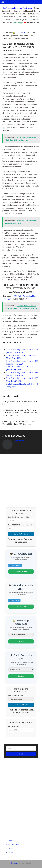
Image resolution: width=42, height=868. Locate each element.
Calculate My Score (21, 534)
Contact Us (10, 840)
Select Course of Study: (16, 695)
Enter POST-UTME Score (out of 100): (20, 525)
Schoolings (15, 863)
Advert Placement (12, 844)
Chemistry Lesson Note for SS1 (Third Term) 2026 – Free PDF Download (19, 423)
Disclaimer (10, 848)
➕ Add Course (14, 600)
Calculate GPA (21, 607)
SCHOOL (21, 33)
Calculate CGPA (21, 572)
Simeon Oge (19, 440)
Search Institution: (14, 726)
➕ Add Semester (15, 565)
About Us (9, 852)
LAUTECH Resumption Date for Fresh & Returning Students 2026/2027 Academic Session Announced (20, 413)
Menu (3, 2)
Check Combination (21, 705)
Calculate (21, 641)
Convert (21, 676)
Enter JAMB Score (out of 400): (18, 517)
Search (21, 754)
